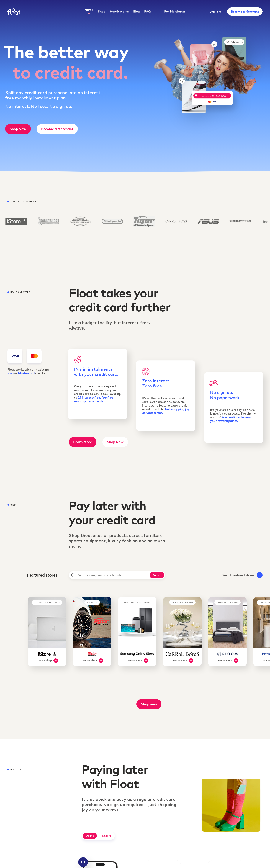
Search (157, 575)
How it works (119, 12)
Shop (102, 12)
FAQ (148, 12)
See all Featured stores (242, 575)
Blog (136, 12)
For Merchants (175, 12)
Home (89, 10)
